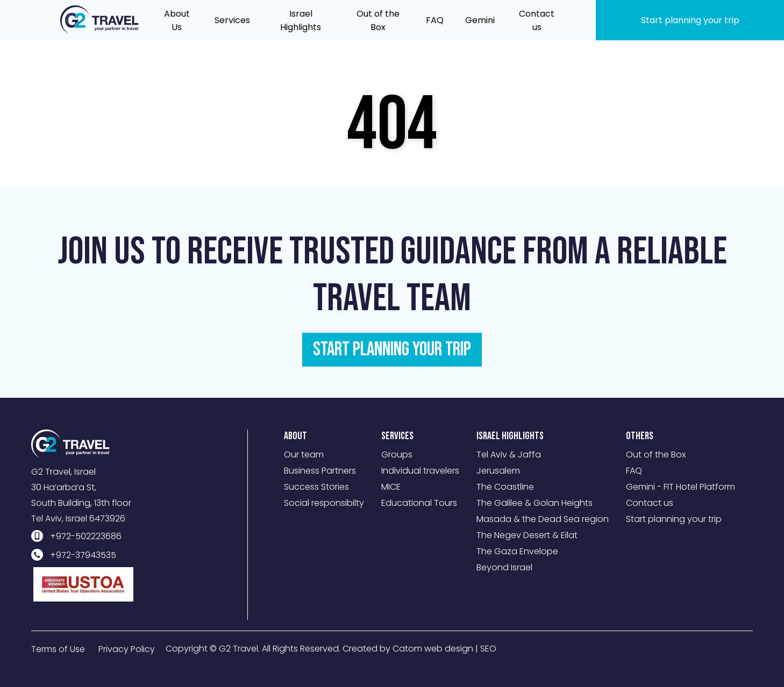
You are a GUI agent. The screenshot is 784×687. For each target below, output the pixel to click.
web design (449, 649)
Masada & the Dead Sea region (543, 519)
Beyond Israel (504, 567)
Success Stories (316, 487)
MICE (391, 487)
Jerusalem (498, 471)
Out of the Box (656, 455)
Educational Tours (419, 503)
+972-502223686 (86, 536)
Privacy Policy (127, 649)
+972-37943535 (83, 555)
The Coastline (505, 487)
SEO (488, 649)
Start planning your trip (674, 519)
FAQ (634, 471)
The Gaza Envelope (517, 551)
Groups (397, 455)
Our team (304, 455)
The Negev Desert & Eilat (527, 535)
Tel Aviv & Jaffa (509, 455)
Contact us (650, 503)
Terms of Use (58, 649)
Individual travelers (420, 471)
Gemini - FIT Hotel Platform (680, 487)
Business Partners (320, 471)
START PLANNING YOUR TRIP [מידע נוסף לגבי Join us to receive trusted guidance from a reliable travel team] (392, 350)
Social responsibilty (324, 503)
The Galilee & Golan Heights (534, 503)
